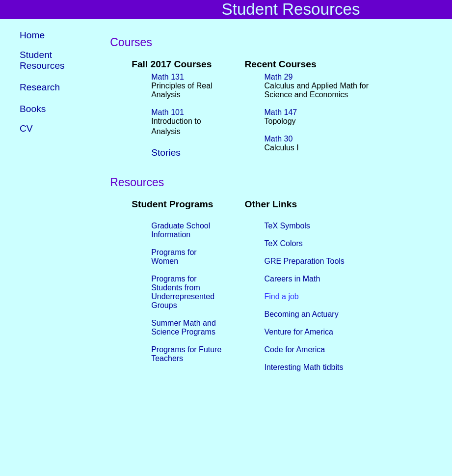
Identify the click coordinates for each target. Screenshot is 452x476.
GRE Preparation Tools (305, 261)
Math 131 (168, 76)
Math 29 (279, 76)
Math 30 (279, 138)
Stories (166, 152)
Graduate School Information (181, 230)
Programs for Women (174, 256)
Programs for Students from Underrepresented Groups (183, 292)
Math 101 (168, 112)
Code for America (295, 349)
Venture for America (299, 331)
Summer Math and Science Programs (184, 327)
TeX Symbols (287, 225)
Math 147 (281, 112)
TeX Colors (284, 243)
